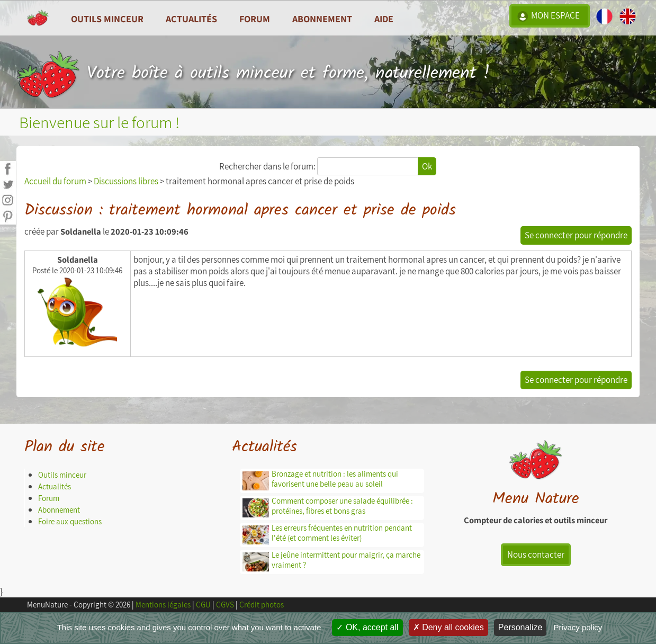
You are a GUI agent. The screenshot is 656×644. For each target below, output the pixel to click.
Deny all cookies (448, 627)
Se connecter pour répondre (576, 235)
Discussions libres (126, 181)
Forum (255, 19)
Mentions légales (163, 605)
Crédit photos (262, 605)
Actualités (55, 486)
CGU (203, 605)
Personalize (520, 627)
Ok (427, 166)
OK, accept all (367, 627)
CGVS (225, 605)
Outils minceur (62, 475)
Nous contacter (536, 554)
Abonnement (322, 19)
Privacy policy (578, 627)
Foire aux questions (70, 521)
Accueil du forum (55, 181)
